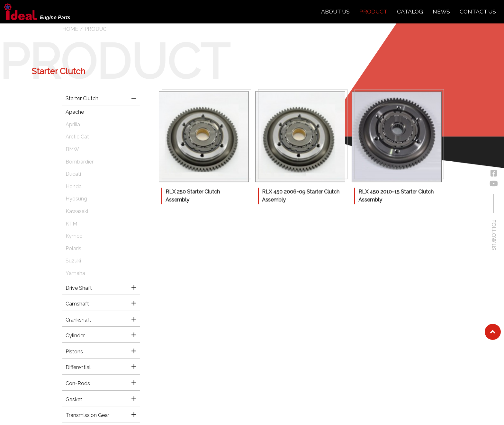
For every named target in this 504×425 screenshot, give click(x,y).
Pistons (74, 352)
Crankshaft (78, 320)
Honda (74, 186)
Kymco (74, 236)
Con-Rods (78, 383)
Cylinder (75, 336)
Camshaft (77, 304)
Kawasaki (77, 211)
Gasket (74, 399)
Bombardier (80, 162)
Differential (78, 367)
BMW (72, 149)
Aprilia (73, 124)
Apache (75, 112)
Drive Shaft (79, 288)
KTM (71, 224)
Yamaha (75, 273)
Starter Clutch (82, 98)
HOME (70, 29)
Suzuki (73, 261)
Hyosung (76, 199)
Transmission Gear (87, 415)
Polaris (73, 248)
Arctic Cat (77, 137)
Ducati (73, 174)
